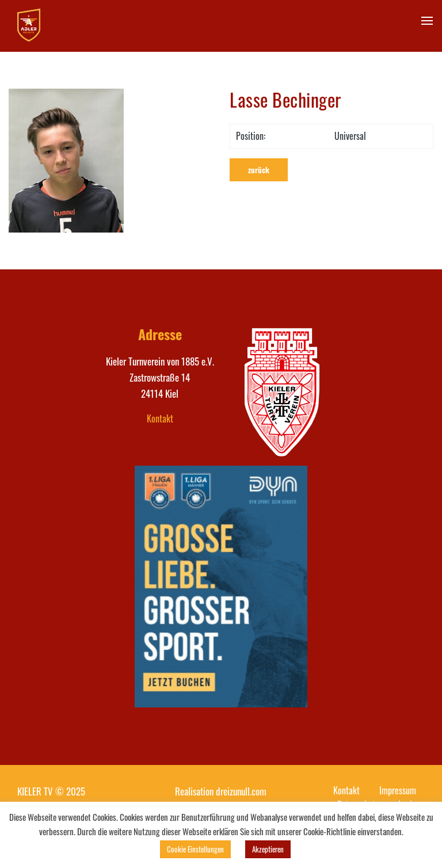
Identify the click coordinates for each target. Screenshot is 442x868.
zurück (259, 170)
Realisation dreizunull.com (221, 791)
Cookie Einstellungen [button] (195, 849)
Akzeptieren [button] (268, 849)
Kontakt (160, 418)
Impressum (398, 790)
